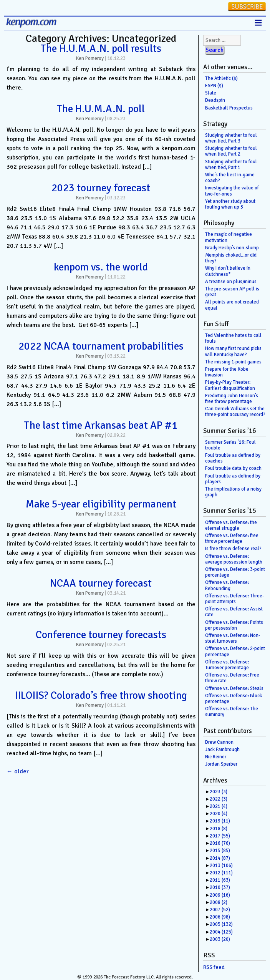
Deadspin (215, 100)
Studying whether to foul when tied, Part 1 (231, 165)
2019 (220, 821)
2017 (220, 836)
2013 (221, 866)
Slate (211, 93)
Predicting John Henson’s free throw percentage (232, 399)
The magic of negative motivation (229, 237)
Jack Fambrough (222, 750)
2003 (220, 939)
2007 (220, 910)
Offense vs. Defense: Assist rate (234, 612)
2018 (219, 829)
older (18, 771)
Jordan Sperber (221, 764)
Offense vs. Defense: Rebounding (227, 585)
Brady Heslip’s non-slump (232, 248)
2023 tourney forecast (101, 188)
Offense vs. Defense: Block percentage (234, 699)
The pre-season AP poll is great (232, 292)
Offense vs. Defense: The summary (232, 712)
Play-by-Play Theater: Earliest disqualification (230, 385)
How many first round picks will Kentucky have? (233, 351)
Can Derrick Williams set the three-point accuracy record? (235, 412)
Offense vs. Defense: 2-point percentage (235, 651)
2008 (219, 902)
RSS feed (214, 967)
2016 (220, 843)
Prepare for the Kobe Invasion (227, 372)
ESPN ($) (214, 86)
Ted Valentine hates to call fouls (233, 338)
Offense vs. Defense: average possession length (234, 559)
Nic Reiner (216, 757)
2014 (220, 858)
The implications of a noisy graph (233, 492)
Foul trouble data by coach (233, 468)
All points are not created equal (232, 305)
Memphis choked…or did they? (231, 258)
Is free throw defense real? (233, 549)
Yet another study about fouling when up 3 (230, 204)
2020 (219, 814)
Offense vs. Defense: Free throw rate (232, 678)
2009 (220, 895)
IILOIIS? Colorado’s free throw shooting (101, 695)
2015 (220, 851)
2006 (220, 917)
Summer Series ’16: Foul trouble (230, 445)
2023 (219, 792)
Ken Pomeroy (90, 58)
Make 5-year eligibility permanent (101, 504)
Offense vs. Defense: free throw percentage (232, 538)
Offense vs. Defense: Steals (234, 688)
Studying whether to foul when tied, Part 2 (231, 151)
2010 (220, 887)
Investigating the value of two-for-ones (232, 191)
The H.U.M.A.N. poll (101, 109)
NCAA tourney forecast (101, 583)
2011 (220, 880)
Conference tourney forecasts (101, 635)
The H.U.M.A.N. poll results (101, 48)
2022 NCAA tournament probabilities (101, 346)
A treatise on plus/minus (231, 282)
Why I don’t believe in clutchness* (228, 271)
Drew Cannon (219, 742)
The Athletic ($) (221, 78)
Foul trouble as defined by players (233, 479)
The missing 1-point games (233, 362)
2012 (221, 873)
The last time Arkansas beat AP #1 (101, 425)
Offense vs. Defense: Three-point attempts (234, 599)
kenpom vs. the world (101, 267)
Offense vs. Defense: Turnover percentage (227, 665)
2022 (219, 799)
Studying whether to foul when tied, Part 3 (231, 138)
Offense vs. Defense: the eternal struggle (231, 525)
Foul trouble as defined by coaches (233, 458)
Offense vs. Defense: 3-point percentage (235, 572)
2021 (219, 806)
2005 (221, 924)
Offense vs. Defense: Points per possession (234, 625)
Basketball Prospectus (229, 108)
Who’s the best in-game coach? (230, 178)
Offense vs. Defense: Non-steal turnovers (233, 638)
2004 (221, 932)
